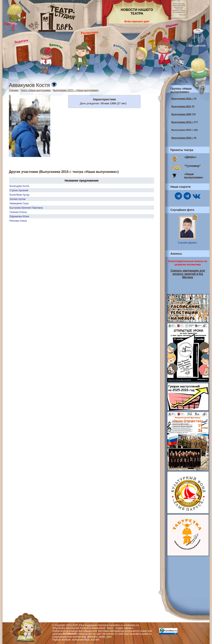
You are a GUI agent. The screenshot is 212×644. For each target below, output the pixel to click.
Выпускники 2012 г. (182, 122)
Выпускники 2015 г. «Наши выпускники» (76, 90)
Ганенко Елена (18, 212)
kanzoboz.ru (116, 625)
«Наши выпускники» (194, 176)
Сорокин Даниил (187, 243)
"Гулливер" (192, 166)
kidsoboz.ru (132, 625)
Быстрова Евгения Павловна (26, 208)
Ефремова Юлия (19, 216)
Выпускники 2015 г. (182, 130)
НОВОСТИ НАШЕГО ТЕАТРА (137, 12)
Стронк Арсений (19, 190)
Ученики (14, 90)
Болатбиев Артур (19, 195)
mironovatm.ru (110, 634)
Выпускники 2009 (181, 114)
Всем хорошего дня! (137, 21)
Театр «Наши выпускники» (36, 90)
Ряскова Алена (18, 221)
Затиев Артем (17, 199)
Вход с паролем (197, 45)
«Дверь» (190, 157)
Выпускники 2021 (181, 106)
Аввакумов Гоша (19, 203)
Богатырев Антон (19, 186)
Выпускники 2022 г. (182, 99)
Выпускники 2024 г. (182, 138)
